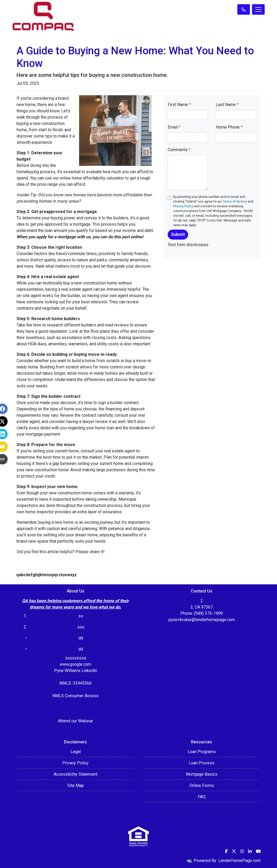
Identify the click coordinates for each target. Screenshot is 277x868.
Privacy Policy (183, 206)
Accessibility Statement (76, 774)
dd (81, 649)
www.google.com (75, 664)
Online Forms (202, 785)
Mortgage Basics (202, 774)
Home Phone (229, 127)
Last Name (227, 105)
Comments (179, 150)
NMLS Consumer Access (75, 696)
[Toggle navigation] (258, 9)
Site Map (76, 785)
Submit (178, 234)
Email (174, 127)
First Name (179, 105)
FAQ (202, 797)
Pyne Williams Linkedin (76, 671)
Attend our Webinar (76, 721)
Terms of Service (235, 202)
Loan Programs (202, 752)
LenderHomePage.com (240, 861)
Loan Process (202, 763)
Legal (76, 752)
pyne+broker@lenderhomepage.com (202, 620)
